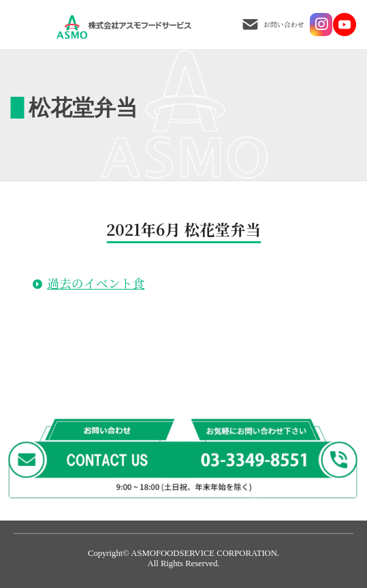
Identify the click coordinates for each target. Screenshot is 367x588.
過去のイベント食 (96, 283)
